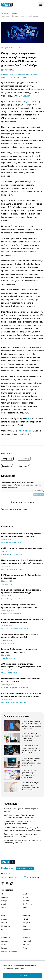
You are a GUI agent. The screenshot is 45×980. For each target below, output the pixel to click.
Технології (27, 941)
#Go (11, 658)
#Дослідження (11, 599)
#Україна (26, 629)
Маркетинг (27, 930)
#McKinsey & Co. (7, 629)
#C (11, 584)
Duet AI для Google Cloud (23, 102)
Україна (4, 945)
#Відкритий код (21, 703)
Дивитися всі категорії (10, 951)
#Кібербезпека (6, 543)
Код (25, 926)
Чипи (25, 948)
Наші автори (7, 868)
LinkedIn (7, 884)
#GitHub (14, 543)
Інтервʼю (27, 923)
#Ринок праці (17, 629)
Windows (5, 923)
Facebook (3, 884)
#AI (8, 77)
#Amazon (4, 673)
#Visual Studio (13, 569)
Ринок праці (6, 941)
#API (3, 77)
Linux (25, 908)
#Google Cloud (24, 74)
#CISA (13, 703)
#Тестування (18, 555)
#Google (34, 74)
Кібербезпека (6, 926)
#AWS (10, 673)
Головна (5, 13)
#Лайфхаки (5, 555)
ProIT (29, 419)
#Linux (3, 599)
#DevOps (13, 74)
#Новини (5, 74)
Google (4, 904)
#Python (26, 77)
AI (2, 894)
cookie (22, 968)
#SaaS (10, 614)
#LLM (13, 77)
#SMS (15, 673)
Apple (26, 894)
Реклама (27, 938)
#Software (20, 599)
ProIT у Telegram (26, 431)
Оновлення (6, 938)
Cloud (26, 897)
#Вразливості (24, 688)
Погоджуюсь (23, 975)
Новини (14, 13)
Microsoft (27, 916)
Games (26, 901)
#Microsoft (4, 569)
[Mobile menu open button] (41, 5)
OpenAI (4, 919)
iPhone (4, 908)
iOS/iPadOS (28, 904)
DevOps (4, 901)
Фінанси (26, 945)
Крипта (4, 930)
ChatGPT (5, 897)
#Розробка (5, 658)
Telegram (12, 884)
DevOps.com (25, 96)
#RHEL (15, 643)
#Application (17, 614)
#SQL (19, 77)
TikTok (26, 919)
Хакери (4, 948)
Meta (3, 916)
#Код (19, 543)
